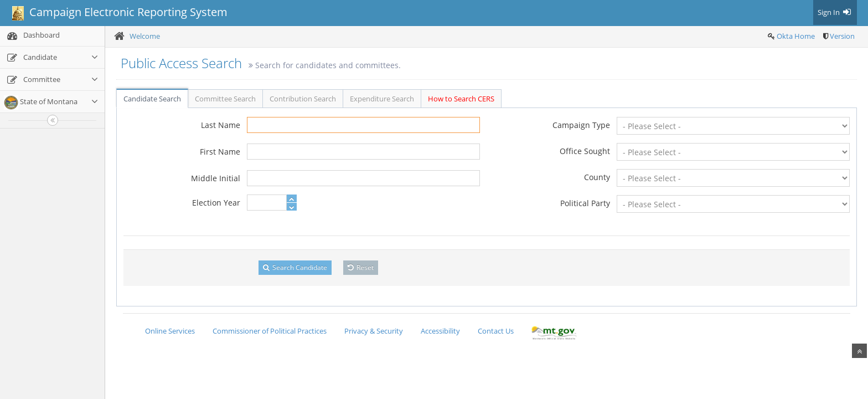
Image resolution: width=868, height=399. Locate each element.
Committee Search (225, 99)
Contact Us (496, 331)
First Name (220, 152)
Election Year (216, 203)
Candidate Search (152, 99)
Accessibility (440, 331)
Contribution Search (303, 99)
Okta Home (796, 36)
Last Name (221, 125)
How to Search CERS (461, 99)
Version (842, 36)
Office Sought (585, 151)
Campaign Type (581, 125)
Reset (361, 267)
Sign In (835, 12)
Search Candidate (295, 267)
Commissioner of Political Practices (270, 331)
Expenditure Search (382, 99)
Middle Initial (216, 178)
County (597, 177)
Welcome (145, 36)
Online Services (170, 331)
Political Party (585, 203)
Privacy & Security (374, 331)
